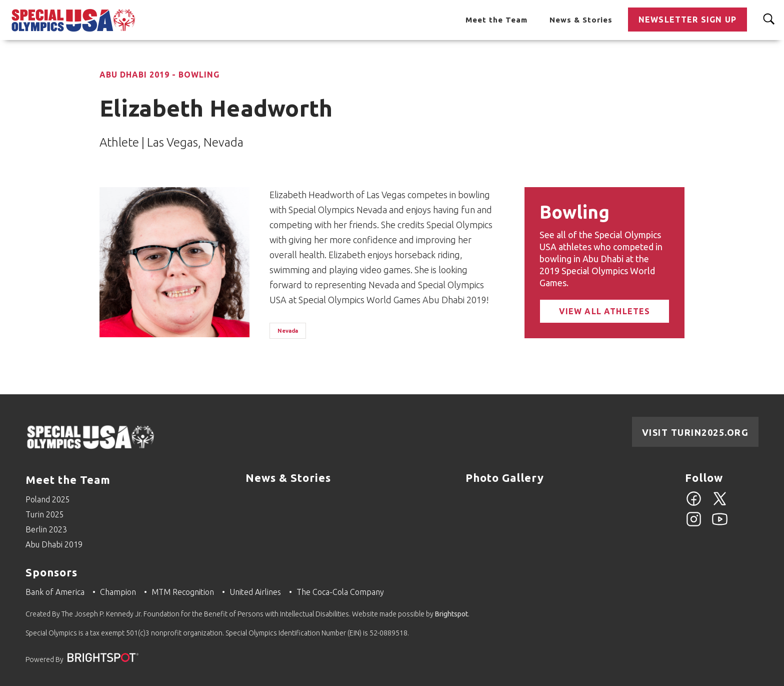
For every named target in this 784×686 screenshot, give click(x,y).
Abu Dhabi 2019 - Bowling (159, 75)
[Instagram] (694, 525)
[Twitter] (720, 504)
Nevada (288, 331)
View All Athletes (605, 311)
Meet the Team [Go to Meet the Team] (496, 20)
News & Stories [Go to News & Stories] (581, 20)
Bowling (574, 212)
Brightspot (451, 614)
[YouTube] (720, 525)
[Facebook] (694, 504)
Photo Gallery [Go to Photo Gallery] (505, 478)
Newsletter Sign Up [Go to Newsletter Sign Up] (687, 20)
